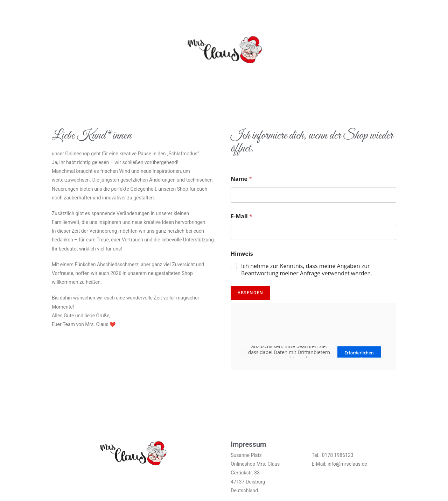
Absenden (250, 293)
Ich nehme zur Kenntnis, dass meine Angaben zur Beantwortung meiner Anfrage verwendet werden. (307, 270)
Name (241, 179)
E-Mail (241, 216)
